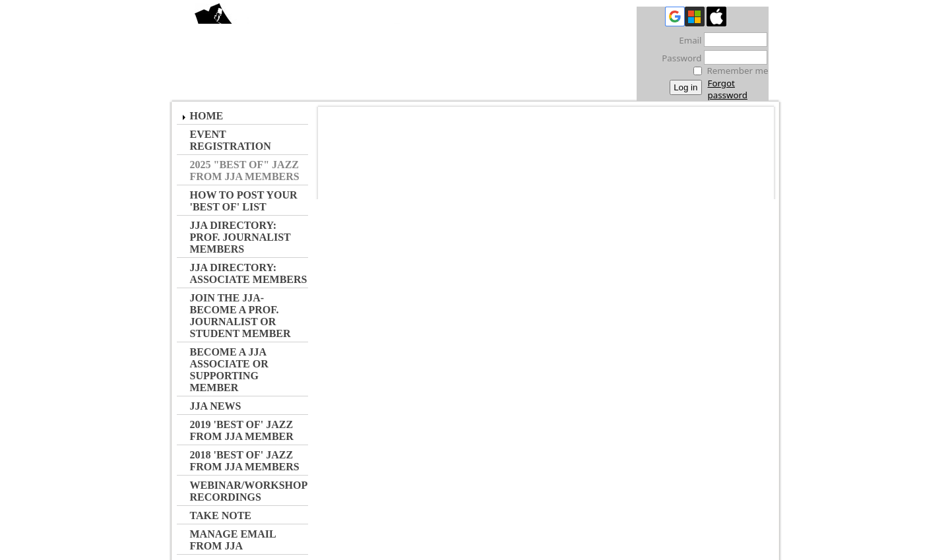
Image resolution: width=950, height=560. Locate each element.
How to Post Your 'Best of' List (244, 201)
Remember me (738, 71)
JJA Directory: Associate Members (249, 273)
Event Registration (231, 140)
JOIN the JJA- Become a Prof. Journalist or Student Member (240, 316)
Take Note (221, 515)
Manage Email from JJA (233, 540)
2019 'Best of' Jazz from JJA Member (242, 430)
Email (686, 40)
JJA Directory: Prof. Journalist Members (240, 237)
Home (207, 116)
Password (678, 58)
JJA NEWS (216, 406)
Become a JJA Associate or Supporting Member (229, 370)
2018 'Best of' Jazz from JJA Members (245, 461)
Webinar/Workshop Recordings (249, 491)
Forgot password (728, 89)
